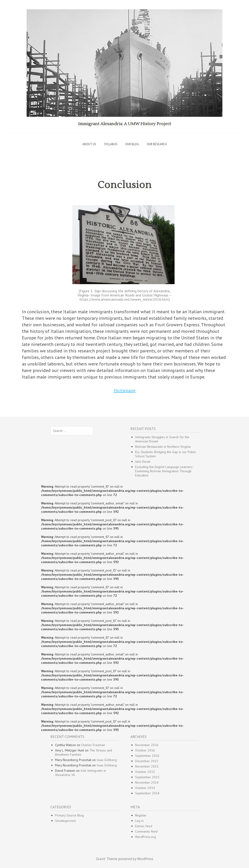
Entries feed (144, 826)
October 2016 (145, 750)
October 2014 (145, 788)
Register (141, 815)
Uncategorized (65, 821)
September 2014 (147, 793)
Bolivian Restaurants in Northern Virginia (163, 447)
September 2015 (147, 777)
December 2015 (147, 761)
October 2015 (145, 772)
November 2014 (147, 782)
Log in (139, 821)
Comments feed (146, 831)
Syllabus (111, 144)
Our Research (157, 144)
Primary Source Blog (69, 815)
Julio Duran (143, 462)
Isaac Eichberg (107, 760)
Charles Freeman (93, 745)
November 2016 (147, 745)
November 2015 (147, 766)
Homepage (125, 390)
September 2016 (147, 756)
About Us (89, 144)
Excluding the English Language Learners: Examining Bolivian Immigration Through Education (164, 471)
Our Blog (132, 144)
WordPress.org (146, 837)
